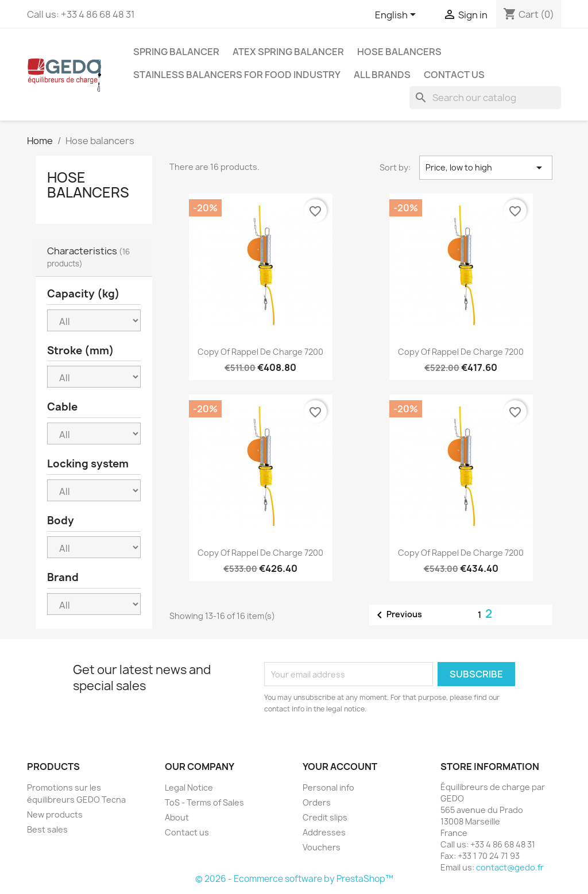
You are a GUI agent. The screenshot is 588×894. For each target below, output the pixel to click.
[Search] (485, 98)
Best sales (47, 829)
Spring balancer (176, 52)
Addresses (324, 832)
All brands (382, 75)
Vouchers (322, 847)
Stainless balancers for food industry (237, 75)
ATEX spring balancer (288, 52)
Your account (340, 767)
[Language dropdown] (397, 16)
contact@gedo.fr (510, 867)
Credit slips (325, 817)
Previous (397, 615)
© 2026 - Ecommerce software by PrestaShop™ (294, 879)
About (177, 817)
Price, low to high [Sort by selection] (486, 168)
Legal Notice (189, 787)
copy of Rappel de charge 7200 (260, 352)
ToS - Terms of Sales (204, 802)
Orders (317, 802)
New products (55, 814)
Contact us (454, 75)
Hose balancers (399, 52)
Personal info (328, 787)
